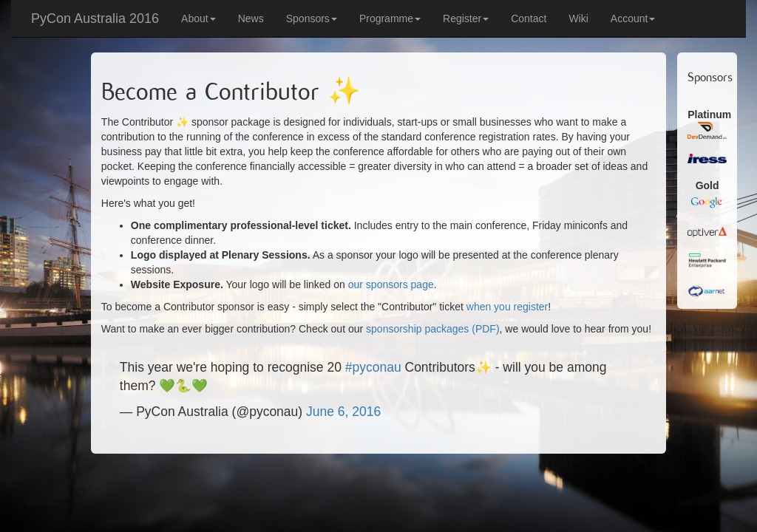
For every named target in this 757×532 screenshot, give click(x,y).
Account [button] (633, 18)
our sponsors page (391, 284)
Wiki (578, 18)
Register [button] (466, 18)
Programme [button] (390, 18)
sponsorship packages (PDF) (433, 329)
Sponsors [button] (312, 18)
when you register (508, 307)
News (251, 18)
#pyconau (373, 367)
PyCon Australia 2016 (95, 18)
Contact (529, 18)
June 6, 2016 (343, 412)
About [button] (198, 18)
